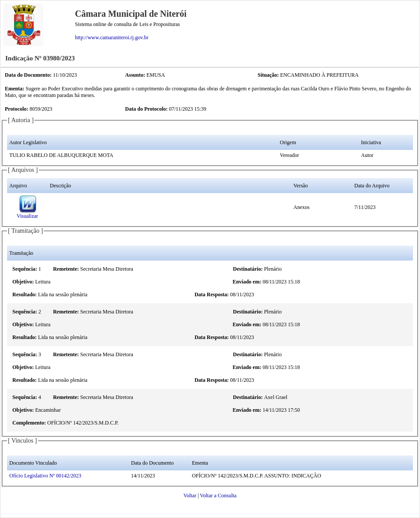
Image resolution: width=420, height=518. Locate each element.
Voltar (190, 496)
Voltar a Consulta (218, 496)
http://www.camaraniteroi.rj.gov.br (112, 37)
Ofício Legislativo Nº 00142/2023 (45, 476)
